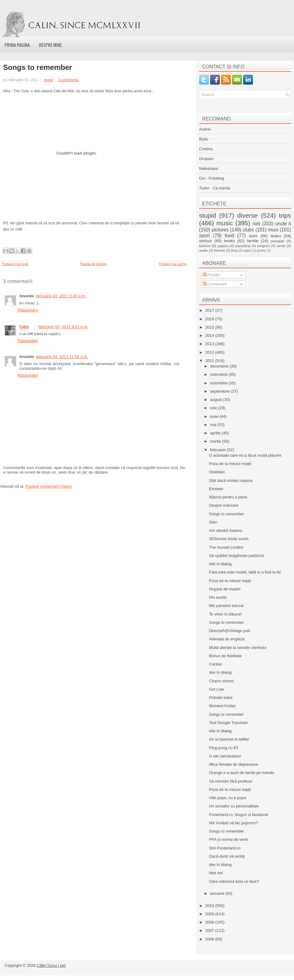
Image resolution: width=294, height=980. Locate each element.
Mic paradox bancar (226, 606)
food (229, 236)
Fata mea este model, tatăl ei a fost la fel (245, 572)
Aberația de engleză (227, 639)
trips (285, 215)
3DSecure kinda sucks (229, 539)
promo (261, 251)
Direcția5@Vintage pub (229, 631)
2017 (210, 310)
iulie (214, 408)
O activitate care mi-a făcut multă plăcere (245, 455)
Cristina (206, 149)
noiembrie (219, 374)
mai (214, 425)
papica (223, 246)
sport (204, 236)
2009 (210, 914)
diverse (248, 215)
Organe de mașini (225, 589)
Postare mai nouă (15, 264)
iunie (215, 416)
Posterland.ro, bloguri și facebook (238, 815)
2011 (210, 361)
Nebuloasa (209, 168)
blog (234, 251)
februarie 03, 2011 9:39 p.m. (61, 296)
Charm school (221, 681)
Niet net (216, 873)
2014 (210, 336)
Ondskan (217, 472)
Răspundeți (28, 310)
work (253, 236)
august (217, 400)
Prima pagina (17, 45)
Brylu (204, 139)
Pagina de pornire (94, 264)
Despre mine (50, 45)
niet (256, 224)
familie (253, 241)
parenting (243, 246)
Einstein (216, 489)
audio (204, 250)
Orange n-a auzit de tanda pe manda (241, 773)
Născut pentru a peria (228, 497)
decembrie (220, 366)
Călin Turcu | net (51, 965)
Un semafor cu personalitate (234, 806)
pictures (220, 230)
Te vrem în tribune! (225, 614)
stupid (208, 215)
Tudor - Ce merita (215, 188)
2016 (210, 319)
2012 (210, 352)
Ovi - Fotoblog (212, 178)
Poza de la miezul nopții (230, 464)
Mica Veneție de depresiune (233, 764)
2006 (210, 939)
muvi (273, 230)
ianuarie (218, 893)
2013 (210, 344)
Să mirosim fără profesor (231, 781)
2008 (210, 922)
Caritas (215, 664)
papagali (277, 241)
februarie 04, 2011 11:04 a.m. (62, 357)
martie (216, 441)
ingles (247, 251)
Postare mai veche (173, 264)
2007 (210, 930)
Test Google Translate (228, 723)
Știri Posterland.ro (225, 848)
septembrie (221, 391)
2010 (210, 906)
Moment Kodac (222, 706)
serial (281, 246)
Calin (24, 327)
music (49, 80)
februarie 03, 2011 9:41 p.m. (63, 327)
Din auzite (218, 597)
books (230, 241)
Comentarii (215, 284)
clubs (248, 230)
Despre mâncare (224, 505)
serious (205, 241)
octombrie (219, 383)
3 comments (68, 80)
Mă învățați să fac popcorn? (233, 823)
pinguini (263, 246)
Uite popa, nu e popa (227, 798)
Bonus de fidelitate (225, 656)
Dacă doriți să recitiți (227, 856)
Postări (211, 275)
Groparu (206, 159)
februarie (219, 450)
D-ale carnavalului (225, 756)
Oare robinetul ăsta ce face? (234, 881)
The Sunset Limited (226, 547)
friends (219, 250)
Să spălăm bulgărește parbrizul (236, 556)
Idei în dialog (220, 564)
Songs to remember (38, 67)
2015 (210, 327)
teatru (276, 236)
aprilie (216, 433)
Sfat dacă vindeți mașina (231, 480)
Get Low (216, 689)
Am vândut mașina (225, 530)
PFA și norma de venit (228, 839)
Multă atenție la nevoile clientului (237, 648)
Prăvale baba (221, 698)
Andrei (205, 129)
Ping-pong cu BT (224, 748)
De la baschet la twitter (229, 739)
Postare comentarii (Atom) (49, 486)
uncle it (283, 224)
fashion (205, 246)
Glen (213, 522)
